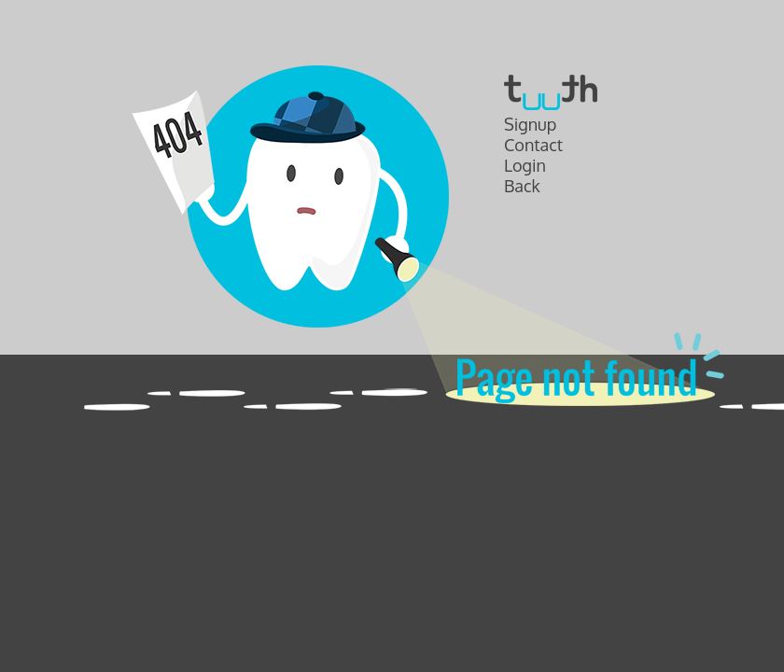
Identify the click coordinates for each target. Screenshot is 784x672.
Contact (533, 145)
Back (522, 186)
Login (525, 165)
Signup (530, 124)
